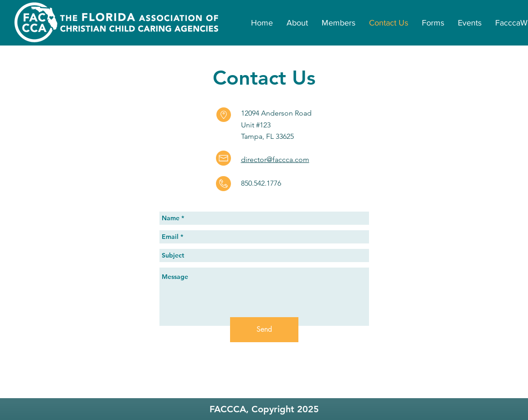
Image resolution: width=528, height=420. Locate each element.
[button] (338, 23)
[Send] (264, 330)
